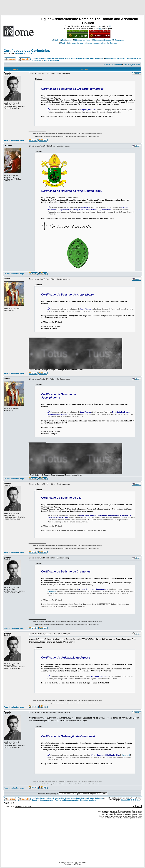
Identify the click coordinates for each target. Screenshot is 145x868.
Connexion (113, 43)
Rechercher (65, 40)
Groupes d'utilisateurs (101, 40)
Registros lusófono (52, 60)
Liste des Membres (81, 40)
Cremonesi (52, 591)
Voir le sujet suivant (132, 65)
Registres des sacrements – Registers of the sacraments (55, 800)
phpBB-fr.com (77, 864)
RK (100, 29)
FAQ (55, 40)
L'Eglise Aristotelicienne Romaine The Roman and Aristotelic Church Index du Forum (68, 58)
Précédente (19, 54)
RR (110, 26)
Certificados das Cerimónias (27, 51)
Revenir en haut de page (14, 140)
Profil (62, 43)
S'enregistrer (119, 40)
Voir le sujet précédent (113, 65)
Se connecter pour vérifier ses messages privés (86, 43)
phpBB (68, 862)
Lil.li (90, 517)
